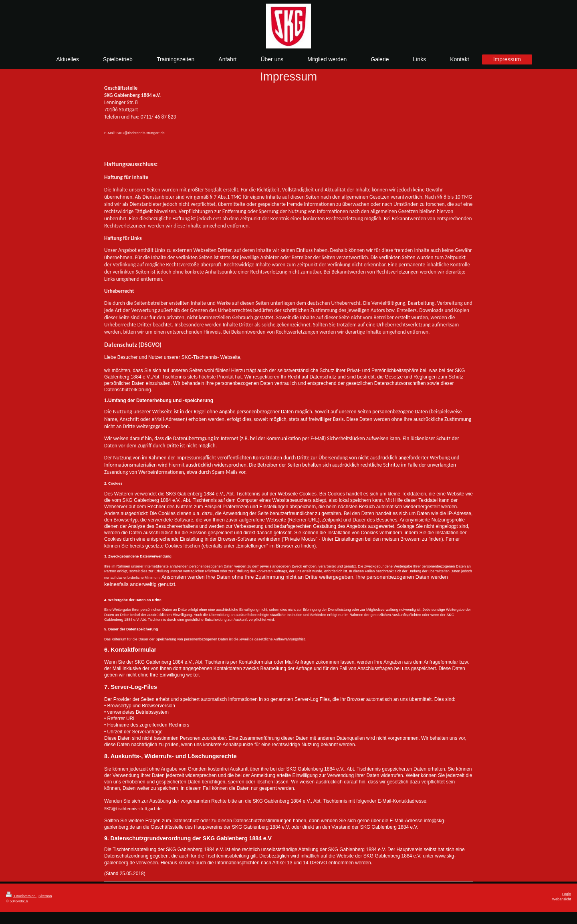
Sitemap (45, 896)
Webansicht (562, 899)
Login (567, 894)
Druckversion (21, 896)
